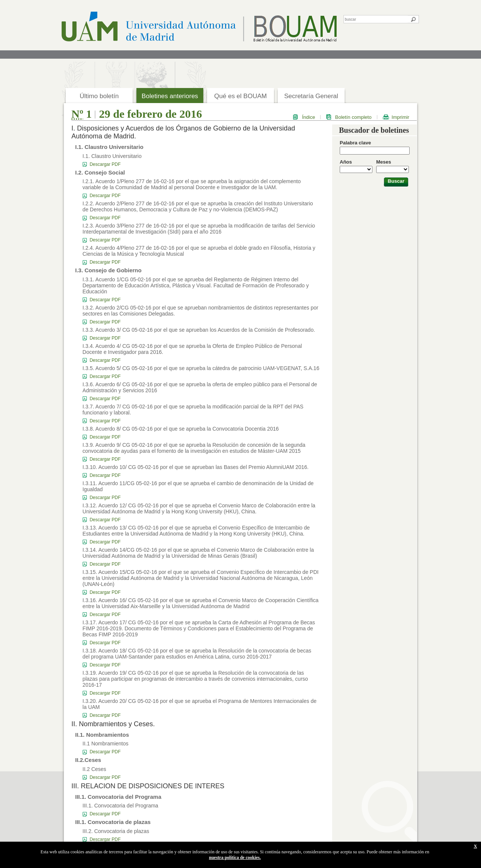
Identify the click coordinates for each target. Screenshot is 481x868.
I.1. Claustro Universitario (112, 156)
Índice (309, 117)
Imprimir (400, 117)
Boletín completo (353, 117)
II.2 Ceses (95, 769)
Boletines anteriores (170, 96)
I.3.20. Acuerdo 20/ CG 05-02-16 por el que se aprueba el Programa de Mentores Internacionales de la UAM (200, 704)
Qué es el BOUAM (240, 96)
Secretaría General (311, 96)
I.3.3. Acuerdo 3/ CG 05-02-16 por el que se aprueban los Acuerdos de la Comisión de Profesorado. (199, 330)
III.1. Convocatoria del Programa (121, 806)
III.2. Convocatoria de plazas (116, 831)
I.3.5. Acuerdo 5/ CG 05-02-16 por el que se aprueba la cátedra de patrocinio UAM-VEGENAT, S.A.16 (201, 368)
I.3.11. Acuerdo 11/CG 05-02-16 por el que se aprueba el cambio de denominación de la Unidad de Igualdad (198, 486)
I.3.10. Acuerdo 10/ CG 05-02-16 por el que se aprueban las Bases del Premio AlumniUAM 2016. (196, 467)
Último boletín (99, 96)
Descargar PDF (105, 164)
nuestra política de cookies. (235, 857)
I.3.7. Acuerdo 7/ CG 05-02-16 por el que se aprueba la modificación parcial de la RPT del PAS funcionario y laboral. (193, 410)
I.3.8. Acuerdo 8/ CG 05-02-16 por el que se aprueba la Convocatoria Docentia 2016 (181, 429)
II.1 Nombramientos (106, 744)
